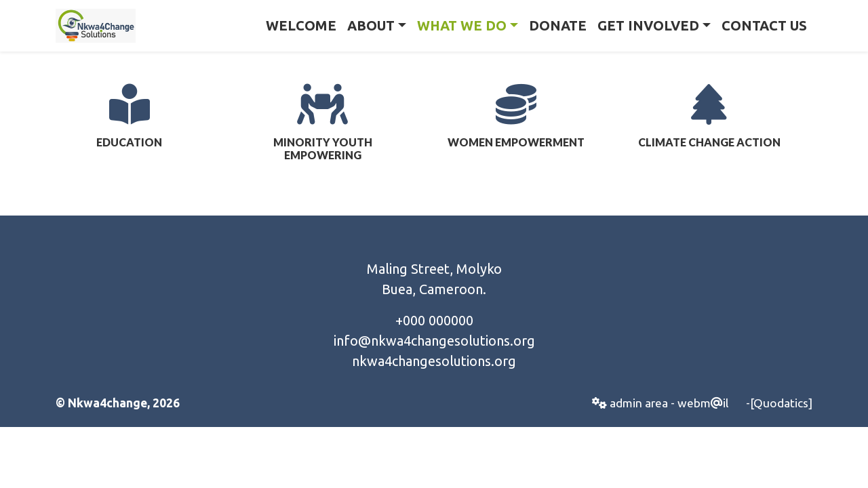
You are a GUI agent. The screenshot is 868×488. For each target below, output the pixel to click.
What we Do (462, 25)
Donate (558, 25)
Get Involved (648, 25)
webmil (703, 403)
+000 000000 (434, 320)
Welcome (301, 25)
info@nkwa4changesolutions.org (434, 341)
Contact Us (764, 25)
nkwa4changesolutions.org (434, 361)
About (371, 25)
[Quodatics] (781, 403)
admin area (630, 403)
